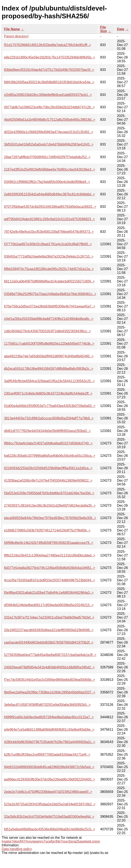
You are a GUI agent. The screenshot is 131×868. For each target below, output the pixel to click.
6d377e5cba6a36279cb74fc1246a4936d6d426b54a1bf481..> (50, 568)
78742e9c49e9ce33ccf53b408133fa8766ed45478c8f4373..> (49, 232)
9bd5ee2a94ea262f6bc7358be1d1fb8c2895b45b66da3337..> (50, 692)
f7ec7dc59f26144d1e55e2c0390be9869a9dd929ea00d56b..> (50, 680)
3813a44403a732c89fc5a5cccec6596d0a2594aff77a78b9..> (49, 418)
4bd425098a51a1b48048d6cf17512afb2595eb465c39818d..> (50, 120)
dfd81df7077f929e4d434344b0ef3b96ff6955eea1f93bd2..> (47, 431)
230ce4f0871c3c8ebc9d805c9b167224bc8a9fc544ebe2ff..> (48, 393)
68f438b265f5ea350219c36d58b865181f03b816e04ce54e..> (49, 82)
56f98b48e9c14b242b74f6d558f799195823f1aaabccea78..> (49, 543)
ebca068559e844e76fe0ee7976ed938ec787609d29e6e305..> (50, 518)
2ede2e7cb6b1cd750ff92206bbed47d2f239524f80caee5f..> (48, 792)
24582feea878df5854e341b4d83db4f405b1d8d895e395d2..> (49, 667)
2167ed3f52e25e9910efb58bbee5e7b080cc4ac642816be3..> (50, 169)
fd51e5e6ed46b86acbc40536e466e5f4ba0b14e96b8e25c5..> (50, 829)
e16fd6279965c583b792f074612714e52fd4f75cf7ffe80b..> (47, 530)
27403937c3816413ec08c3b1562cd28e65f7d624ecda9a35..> (50, 506)
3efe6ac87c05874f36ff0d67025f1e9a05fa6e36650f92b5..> (47, 705)
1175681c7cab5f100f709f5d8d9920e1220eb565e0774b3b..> (49, 344)
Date (121, 29)
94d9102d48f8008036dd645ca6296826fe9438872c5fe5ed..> (49, 767)
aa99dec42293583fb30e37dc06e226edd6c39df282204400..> (50, 779)
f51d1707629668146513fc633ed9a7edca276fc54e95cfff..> (47, 45)
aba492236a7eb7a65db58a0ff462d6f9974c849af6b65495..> (49, 356)
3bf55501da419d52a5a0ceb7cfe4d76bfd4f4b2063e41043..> (49, 144)
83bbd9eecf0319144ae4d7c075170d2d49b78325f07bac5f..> (49, 70)
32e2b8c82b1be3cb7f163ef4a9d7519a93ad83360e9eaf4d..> (49, 817)
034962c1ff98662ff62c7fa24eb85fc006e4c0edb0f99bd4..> (47, 182)
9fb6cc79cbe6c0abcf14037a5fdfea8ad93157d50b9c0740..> (48, 443)
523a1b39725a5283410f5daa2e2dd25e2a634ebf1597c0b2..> (50, 804)
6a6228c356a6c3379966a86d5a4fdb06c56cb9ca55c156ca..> (50, 456)
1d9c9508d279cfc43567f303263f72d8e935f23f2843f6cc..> (47, 331)
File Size (103, 29)
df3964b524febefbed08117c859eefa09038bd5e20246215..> (49, 605)
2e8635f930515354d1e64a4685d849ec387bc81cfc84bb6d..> (49, 194)
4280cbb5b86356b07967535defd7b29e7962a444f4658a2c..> (50, 742)
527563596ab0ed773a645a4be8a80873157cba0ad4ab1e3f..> (50, 655)
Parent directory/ (16, 36)
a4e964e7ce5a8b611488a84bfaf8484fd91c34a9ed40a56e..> (49, 730)
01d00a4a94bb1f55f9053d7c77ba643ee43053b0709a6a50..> (50, 406)
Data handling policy (17, 849)
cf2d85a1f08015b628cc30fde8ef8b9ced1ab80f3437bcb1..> (48, 95)
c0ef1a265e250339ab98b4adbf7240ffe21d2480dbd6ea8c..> (49, 319)
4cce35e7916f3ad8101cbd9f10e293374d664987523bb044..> (50, 580)
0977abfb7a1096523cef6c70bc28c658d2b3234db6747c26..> (49, 107)
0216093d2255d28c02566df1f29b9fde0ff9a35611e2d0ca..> (48, 468)
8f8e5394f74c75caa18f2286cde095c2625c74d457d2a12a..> (49, 269)
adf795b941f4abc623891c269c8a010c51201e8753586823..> (49, 219)
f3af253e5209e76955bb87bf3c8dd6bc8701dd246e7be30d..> (49, 493)
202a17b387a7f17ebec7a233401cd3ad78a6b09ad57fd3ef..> (49, 617)
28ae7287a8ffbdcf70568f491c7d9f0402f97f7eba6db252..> (47, 157)
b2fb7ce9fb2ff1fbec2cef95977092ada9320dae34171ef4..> (47, 755)
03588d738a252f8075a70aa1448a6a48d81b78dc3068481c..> (50, 294)
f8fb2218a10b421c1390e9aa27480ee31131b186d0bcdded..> (50, 555)
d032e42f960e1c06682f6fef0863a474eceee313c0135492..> (49, 132)
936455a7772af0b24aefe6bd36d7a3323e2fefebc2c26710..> (49, 256)
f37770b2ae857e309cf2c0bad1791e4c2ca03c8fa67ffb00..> (48, 244)
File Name (12, 29)
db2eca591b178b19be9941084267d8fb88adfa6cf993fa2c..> (49, 369)
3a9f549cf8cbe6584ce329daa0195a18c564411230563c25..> (49, 381)
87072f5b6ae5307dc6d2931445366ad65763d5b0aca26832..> (50, 207)
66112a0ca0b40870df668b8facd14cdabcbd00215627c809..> (49, 281)
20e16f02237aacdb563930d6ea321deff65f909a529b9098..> (49, 630)
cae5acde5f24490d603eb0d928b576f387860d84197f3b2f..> (49, 642)
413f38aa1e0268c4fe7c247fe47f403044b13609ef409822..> (48, 480)
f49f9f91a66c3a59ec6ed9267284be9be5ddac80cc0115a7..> (49, 717)
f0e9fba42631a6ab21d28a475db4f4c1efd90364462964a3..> (49, 593)
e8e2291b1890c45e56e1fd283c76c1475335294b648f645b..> (50, 57)
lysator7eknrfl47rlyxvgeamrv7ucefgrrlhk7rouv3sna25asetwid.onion (51, 841)
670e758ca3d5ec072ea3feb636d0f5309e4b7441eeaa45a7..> (50, 306)
